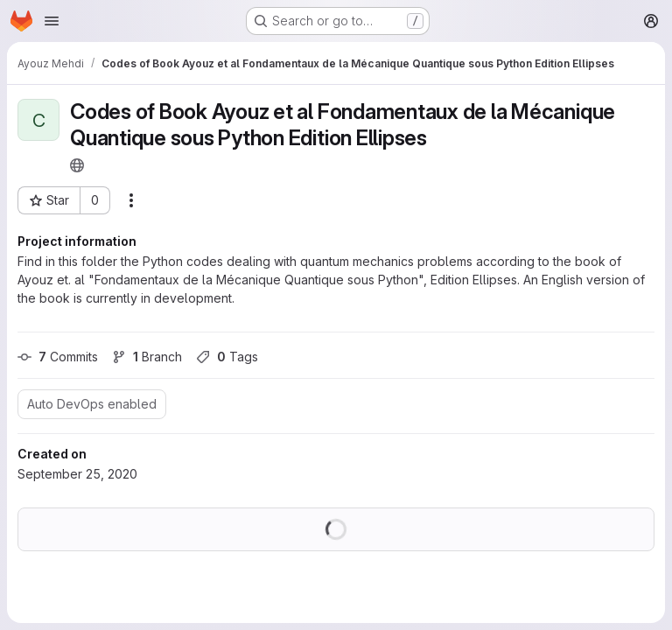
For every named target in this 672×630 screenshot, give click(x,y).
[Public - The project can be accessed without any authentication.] (77, 165)
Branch (147, 357)
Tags (227, 357)
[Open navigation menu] (52, 21)
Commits (58, 357)
